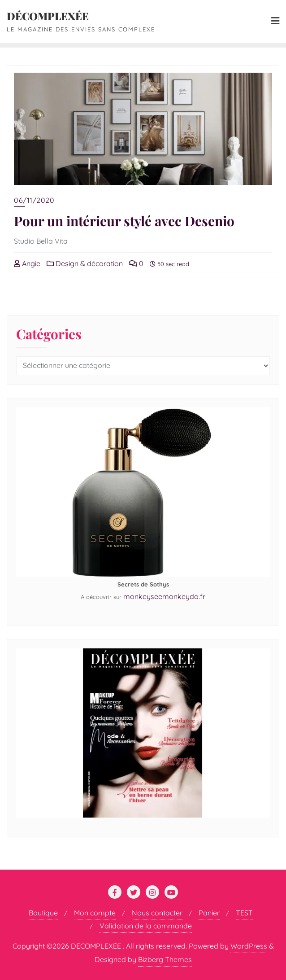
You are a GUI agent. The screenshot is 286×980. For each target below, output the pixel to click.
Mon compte (95, 913)
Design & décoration (85, 263)
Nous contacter (157, 913)
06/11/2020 (34, 200)
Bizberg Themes (165, 959)
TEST (244, 913)
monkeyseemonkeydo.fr (164, 596)
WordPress (249, 946)
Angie (27, 263)
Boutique (43, 913)
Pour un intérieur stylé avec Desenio (124, 221)
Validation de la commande (146, 926)
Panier (209, 913)
